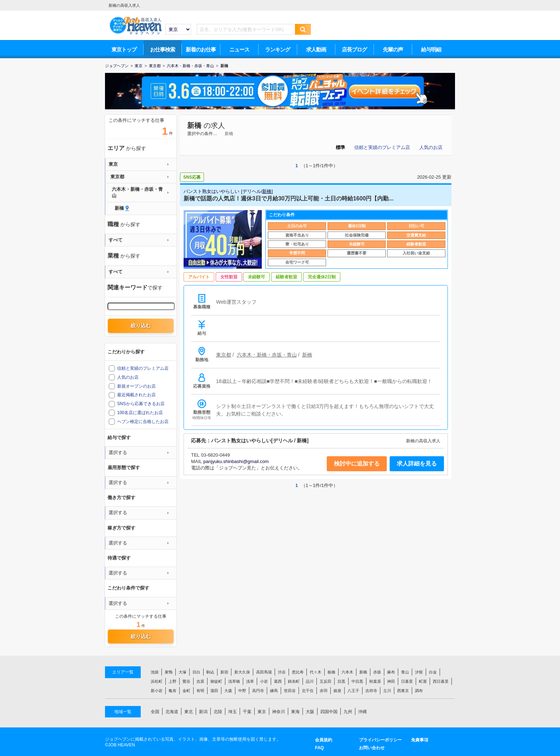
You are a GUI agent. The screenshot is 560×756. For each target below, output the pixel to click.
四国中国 (329, 712)
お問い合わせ (372, 748)
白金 (433, 672)
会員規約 (324, 740)
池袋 (155, 672)
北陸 (218, 712)
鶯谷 (186, 681)
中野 (242, 691)
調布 (419, 691)
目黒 (341, 681)
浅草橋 (234, 681)
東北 (189, 712)
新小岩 (157, 691)
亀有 (172, 691)
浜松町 (157, 681)
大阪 (310, 712)
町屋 (423, 681)
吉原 (200, 681)
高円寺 (258, 691)
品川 (310, 681)
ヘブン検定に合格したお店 (143, 422)
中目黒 (357, 681)
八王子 (353, 691)
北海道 (172, 712)
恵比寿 (298, 672)
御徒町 (216, 681)
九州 (348, 712)
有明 (200, 691)
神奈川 (279, 712)
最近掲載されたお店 (136, 395)
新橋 (194, 125)
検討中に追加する (357, 464)
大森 (228, 691)
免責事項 (420, 740)
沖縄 (362, 712)
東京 (262, 712)
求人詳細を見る (417, 464)
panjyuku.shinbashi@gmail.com (236, 461)
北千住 (308, 691)
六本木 (347, 672)
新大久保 (242, 672)
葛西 (278, 681)
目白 (196, 672)
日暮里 (407, 681)
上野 (172, 681)
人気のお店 (431, 147)
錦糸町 (294, 681)
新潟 (203, 712)
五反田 (326, 681)
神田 (391, 681)
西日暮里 (441, 681)
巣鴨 (169, 672)
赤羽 (324, 691)
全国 (155, 712)
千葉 (247, 712)
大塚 (182, 672)
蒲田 (214, 691)
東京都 (224, 355)
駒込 (210, 672)
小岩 (264, 681)
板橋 (331, 672)
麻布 (391, 672)
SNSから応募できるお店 (141, 404)
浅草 (250, 681)
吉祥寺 (371, 691)
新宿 (224, 672)
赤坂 (377, 672)
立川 (387, 691)
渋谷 (282, 672)
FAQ (319, 748)
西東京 (403, 691)
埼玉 (232, 712)
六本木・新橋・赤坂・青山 (267, 355)
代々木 (316, 672)
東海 (295, 712)
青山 (405, 672)
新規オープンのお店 (136, 386)
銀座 (337, 691)
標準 (340, 147)
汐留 (419, 672)
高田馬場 (264, 672)
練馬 (274, 691)
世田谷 (290, 691)
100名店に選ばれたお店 (140, 413)
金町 (186, 691)
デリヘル (252, 191)
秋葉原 (375, 681)
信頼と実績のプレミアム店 (382, 147)
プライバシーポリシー (380, 740)
